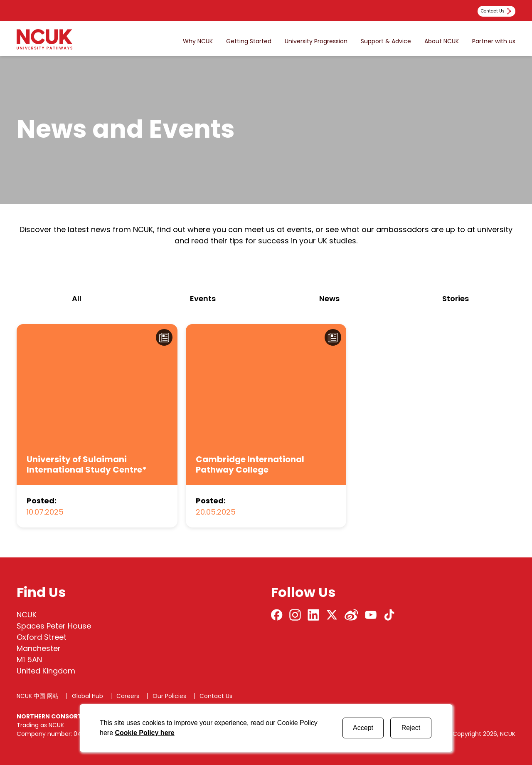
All (77, 298)
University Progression (316, 41)
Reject (411, 728)
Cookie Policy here (144, 733)
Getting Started (249, 41)
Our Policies (169, 696)
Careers (128, 696)
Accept (363, 728)
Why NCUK (198, 41)
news (329, 298)
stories (456, 298)
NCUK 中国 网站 (38, 696)
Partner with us (494, 41)
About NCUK (442, 41)
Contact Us (216, 696)
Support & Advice (386, 41)
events (203, 298)
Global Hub (87, 696)
